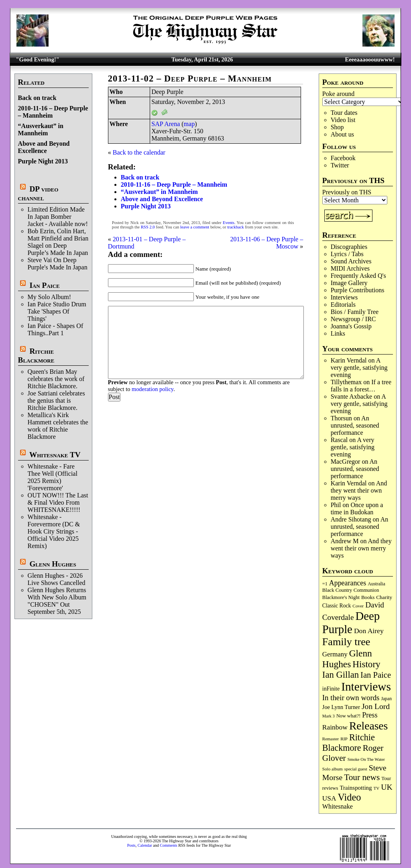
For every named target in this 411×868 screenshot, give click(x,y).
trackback (235, 227)
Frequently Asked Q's (358, 276)
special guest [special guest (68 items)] (356, 769)
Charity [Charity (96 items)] (384, 597)
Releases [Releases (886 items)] (368, 726)
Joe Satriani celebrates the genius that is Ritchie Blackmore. (56, 400)
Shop (337, 127)
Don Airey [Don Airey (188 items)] (369, 631)
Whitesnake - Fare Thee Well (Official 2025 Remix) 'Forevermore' (53, 477)
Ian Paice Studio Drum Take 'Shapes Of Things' (57, 311)
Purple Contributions (358, 290)
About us (342, 134)
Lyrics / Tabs (347, 254)
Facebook (343, 158)
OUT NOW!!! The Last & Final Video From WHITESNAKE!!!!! (58, 502)
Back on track (37, 98)
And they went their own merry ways (359, 490)
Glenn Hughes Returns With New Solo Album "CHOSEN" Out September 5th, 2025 (57, 601)
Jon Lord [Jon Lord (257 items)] (376, 706)
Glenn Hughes (53, 564)
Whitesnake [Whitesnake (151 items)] (338, 806)
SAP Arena (166, 124)
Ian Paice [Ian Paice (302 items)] (376, 675)
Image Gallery (349, 283)
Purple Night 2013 (43, 161)
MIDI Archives (350, 268)
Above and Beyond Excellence (44, 147)
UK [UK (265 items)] (387, 787)
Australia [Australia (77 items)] (376, 584)
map (189, 124)
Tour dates (344, 113)
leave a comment (195, 227)
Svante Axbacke (352, 396)
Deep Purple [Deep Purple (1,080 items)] (351, 622)
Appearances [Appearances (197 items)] (348, 583)
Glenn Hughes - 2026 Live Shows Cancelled (57, 579)
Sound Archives (351, 261)
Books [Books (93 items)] (368, 597)
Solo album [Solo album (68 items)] (333, 769)
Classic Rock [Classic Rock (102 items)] (337, 606)
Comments (168, 845)
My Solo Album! (49, 297)
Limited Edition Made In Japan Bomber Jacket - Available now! (58, 217)
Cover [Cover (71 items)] (358, 606)
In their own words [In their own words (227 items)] (351, 698)
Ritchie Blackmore (36, 356)
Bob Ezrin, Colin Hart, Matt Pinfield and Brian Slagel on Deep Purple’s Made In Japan (58, 242)
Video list (343, 120)
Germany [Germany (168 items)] (335, 654)
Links (338, 333)
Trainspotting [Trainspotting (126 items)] (356, 788)
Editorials (343, 305)
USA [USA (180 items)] (329, 798)
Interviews (344, 297)
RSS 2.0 (148, 227)
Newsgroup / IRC (353, 319)
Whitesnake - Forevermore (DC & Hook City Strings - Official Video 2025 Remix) (54, 531)
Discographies (349, 247)
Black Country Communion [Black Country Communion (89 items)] (351, 590)
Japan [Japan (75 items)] (386, 699)
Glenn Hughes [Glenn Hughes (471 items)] (347, 659)
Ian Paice (44, 285)
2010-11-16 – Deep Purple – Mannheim (174, 184)
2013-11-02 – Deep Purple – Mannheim (190, 78)
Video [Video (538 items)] (350, 797)
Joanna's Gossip (351, 326)
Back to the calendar (139, 152)
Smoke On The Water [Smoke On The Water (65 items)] (366, 759)
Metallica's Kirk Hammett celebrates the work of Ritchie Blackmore (58, 426)
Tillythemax (346, 382)
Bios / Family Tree (355, 312)
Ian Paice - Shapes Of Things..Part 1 (56, 329)
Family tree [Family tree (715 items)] (346, 642)
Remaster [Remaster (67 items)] (331, 739)
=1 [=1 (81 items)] (325, 584)
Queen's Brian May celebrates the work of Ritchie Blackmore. (56, 379)
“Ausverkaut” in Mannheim (41, 129)
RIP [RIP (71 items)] (344, 739)
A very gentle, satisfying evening (359, 368)
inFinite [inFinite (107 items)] (331, 689)
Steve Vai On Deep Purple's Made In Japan (58, 264)
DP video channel (38, 193)
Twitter (340, 165)
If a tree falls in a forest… (361, 386)
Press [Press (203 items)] (370, 715)
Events (229, 223)
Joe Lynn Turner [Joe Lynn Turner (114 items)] (341, 707)
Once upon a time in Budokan (357, 508)
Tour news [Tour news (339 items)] (362, 777)
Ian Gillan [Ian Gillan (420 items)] (341, 675)
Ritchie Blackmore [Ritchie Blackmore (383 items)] (349, 743)
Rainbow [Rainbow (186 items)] (335, 727)
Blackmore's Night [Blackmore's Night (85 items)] (341, 597)
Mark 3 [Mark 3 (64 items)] (329, 716)
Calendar (145, 845)
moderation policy (153, 389)
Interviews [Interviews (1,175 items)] (366, 687)
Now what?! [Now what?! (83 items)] (348, 716)
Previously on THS (347, 192)
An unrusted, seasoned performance (355, 425)
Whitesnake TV (55, 455)
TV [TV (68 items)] (377, 788)
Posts (131, 845)
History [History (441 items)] (366, 664)
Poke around (338, 94)
